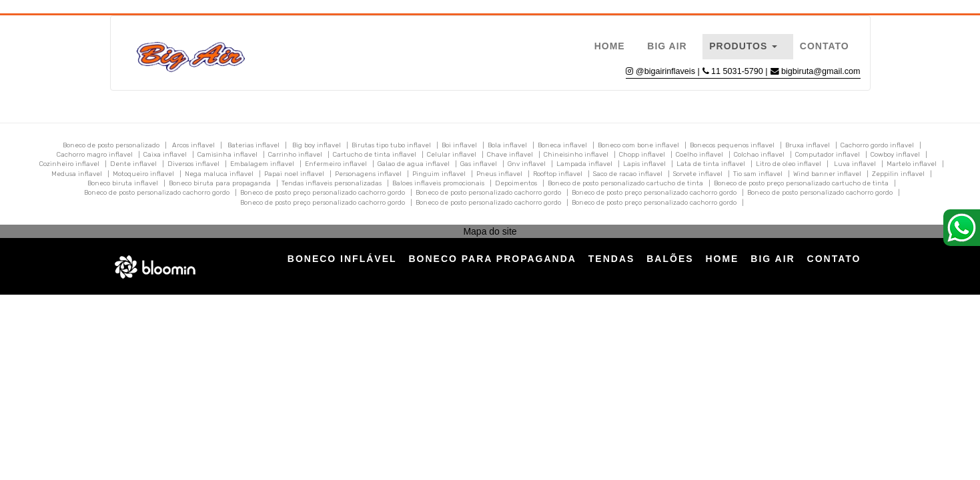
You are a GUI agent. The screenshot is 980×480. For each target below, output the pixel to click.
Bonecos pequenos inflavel (732, 145)
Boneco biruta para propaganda (220, 183)
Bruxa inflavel (808, 145)
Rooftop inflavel (558, 174)
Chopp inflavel (642, 155)
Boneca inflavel (562, 145)
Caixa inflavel (165, 155)
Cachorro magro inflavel (95, 155)
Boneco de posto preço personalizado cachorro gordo (323, 193)
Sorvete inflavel (698, 174)
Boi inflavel (459, 145)
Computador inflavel (828, 155)
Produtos (743, 46)
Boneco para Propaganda (492, 259)
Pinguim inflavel (439, 174)
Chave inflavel (510, 155)
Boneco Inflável (342, 259)
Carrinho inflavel (295, 155)
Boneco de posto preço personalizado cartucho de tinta (801, 183)
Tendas (612, 259)
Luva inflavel (855, 164)
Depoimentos (516, 183)
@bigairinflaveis (665, 71)
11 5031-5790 (738, 71)
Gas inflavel (479, 164)
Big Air (667, 46)
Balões (670, 259)
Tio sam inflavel (758, 174)
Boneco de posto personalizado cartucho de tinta (625, 183)
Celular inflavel (452, 155)
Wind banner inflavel (827, 174)
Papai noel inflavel (294, 174)
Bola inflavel (507, 145)
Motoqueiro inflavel (143, 174)
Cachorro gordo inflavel (877, 145)
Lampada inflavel (584, 164)
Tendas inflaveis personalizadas (332, 183)
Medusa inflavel (77, 174)
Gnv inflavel (527, 164)
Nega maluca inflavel (219, 174)
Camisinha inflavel (227, 155)
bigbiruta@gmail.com (821, 71)
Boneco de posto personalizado (111, 145)
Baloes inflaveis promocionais (438, 183)
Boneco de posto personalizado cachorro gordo (157, 193)
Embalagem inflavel (262, 164)
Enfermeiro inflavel (336, 164)
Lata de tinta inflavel (711, 164)
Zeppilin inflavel (898, 174)
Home (610, 46)
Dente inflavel (133, 164)
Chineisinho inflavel (576, 155)
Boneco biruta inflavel (123, 183)
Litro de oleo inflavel (789, 164)
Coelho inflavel (699, 155)
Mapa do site (490, 231)
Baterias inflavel (254, 145)
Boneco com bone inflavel (638, 145)
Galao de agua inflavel (414, 164)
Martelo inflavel (912, 164)
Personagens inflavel (368, 174)
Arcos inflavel (193, 145)
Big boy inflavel (317, 145)
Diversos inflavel (193, 164)
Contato (825, 46)
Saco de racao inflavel (628, 174)
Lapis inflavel (644, 164)
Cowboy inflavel (895, 155)
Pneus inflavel (499, 174)
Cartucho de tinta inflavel (375, 155)
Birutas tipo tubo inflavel (391, 145)
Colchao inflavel (759, 155)
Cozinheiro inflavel (69, 164)
